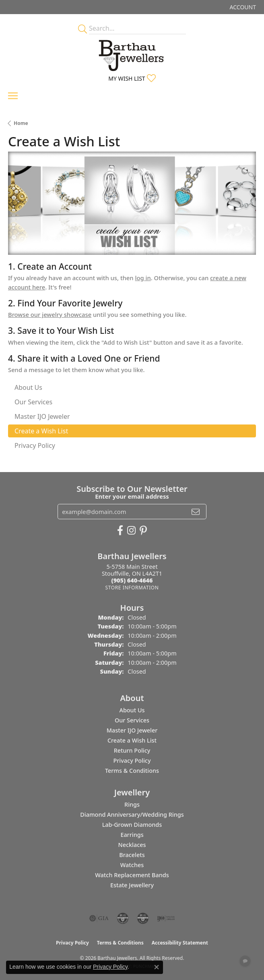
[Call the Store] (132, 580)
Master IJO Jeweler (132, 730)
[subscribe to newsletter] (196, 512)
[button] (242, 7)
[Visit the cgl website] (143, 918)
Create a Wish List (132, 740)
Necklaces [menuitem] (132, 845)
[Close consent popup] (157, 967)
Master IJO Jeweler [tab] (42, 416)
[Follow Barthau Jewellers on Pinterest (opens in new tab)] (143, 531)
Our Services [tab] (33, 402)
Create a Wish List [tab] (41, 431)
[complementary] (206, 936)
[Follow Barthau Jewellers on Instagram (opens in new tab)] (131, 531)
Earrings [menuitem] (132, 835)
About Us (132, 710)
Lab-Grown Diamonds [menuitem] (132, 825)
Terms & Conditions (132, 771)
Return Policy (132, 750)
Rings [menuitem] (132, 804)
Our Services (132, 720)
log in (143, 278)
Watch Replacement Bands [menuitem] (132, 875)
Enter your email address (132, 496)
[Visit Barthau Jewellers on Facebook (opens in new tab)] (120, 531)
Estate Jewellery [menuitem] (132, 885)
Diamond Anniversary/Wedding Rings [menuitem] (132, 815)
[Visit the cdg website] (123, 918)
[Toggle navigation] (13, 96)
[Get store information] (132, 588)
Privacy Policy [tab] (35, 445)
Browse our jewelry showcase (50, 314)
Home (21, 123)
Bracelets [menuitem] (132, 855)
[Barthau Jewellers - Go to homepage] (132, 53)
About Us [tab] (28, 387)
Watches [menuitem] (132, 865)
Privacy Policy (132, 760)
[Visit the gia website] (99, 918)
